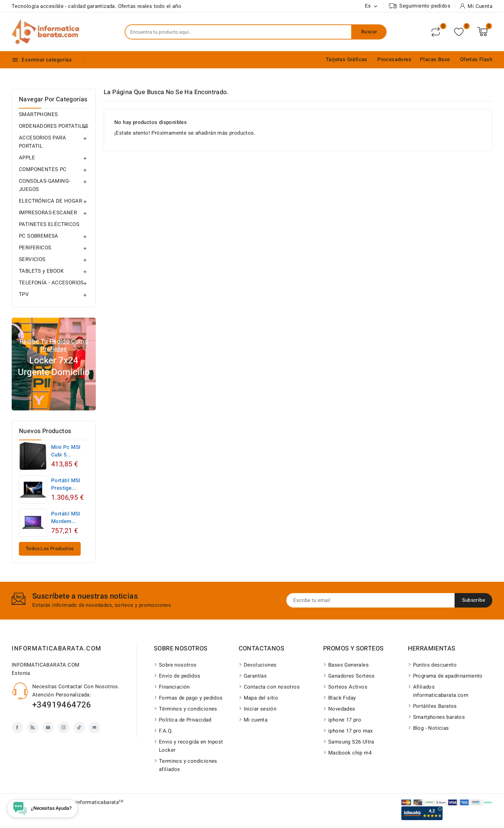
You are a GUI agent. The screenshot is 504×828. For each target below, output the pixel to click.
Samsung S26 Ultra (351, 742)
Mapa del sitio (261, 698)
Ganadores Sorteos (352, 676)
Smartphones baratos (439, 717)
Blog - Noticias (431, 728)
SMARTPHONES (38, 114)
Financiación (174, 687)
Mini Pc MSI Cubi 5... (66, 451)
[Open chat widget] (42, 808)
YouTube (48, 728)
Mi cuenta (256, 720)
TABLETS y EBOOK (41, 271)
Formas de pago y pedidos (191, 698)
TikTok (79, 728)
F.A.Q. (166, 731)
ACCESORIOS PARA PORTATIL (42, 142)
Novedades (342, 709)
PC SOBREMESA (39, 236)
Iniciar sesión (260, 709)
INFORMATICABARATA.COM (57, 649)
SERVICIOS (32, 259)
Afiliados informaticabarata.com (441, 691)
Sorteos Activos (348, 687)
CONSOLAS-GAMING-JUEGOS (44, 185)
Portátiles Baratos (435, 706)
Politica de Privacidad (185, 720)
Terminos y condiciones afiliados (188, 765)
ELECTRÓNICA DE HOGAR (50, 201)
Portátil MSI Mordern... (66, 518)
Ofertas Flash (476, 59)
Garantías (255, 676)
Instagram (64, 728)
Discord (95, 728)
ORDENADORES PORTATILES (54, 126)
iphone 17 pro (345, 720)
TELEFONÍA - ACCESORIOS (51, 283)
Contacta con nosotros (272, 687)
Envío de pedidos (180, 676)
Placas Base (435, 59)
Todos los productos (50, 549)
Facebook (17, 728)
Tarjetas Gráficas (347, 59)
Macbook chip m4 (350, 753)
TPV (24, 294)
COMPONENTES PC (43, 169)
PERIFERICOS (35, 248)
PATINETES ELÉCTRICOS (49, 224)
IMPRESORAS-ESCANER (48, 213)
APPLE (27, 158)
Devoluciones (260, 665)
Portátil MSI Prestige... (66, 484)
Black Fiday (342, 698)
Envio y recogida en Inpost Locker (191, 746)
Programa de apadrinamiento (448, 676)
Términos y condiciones (188, 709)
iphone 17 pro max (351, 731)
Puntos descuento (435, 665)
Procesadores (394, 59)
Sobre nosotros (178, 665)
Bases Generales (348, 665)
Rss (33, 728)
